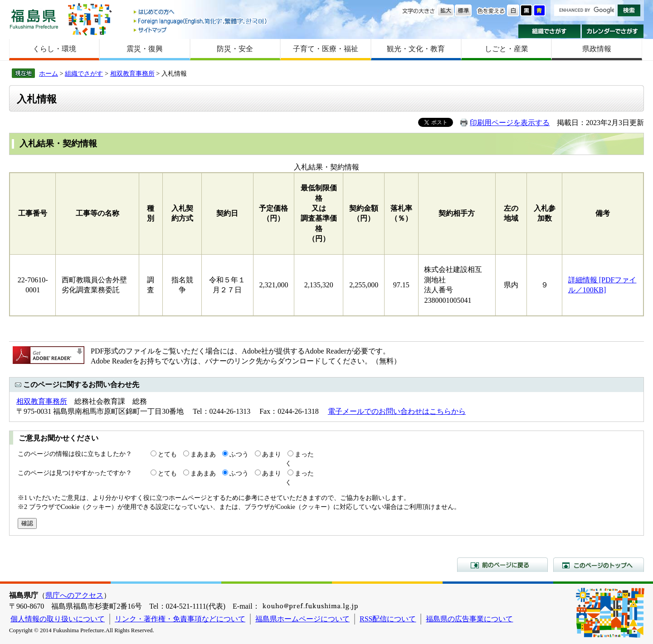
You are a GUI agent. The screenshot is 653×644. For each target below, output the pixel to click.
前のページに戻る (502, 565)
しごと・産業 (507, 49)
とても (167, 454)
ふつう (239, 454)
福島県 (34, 19)
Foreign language (201, 21)
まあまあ (203, 454)
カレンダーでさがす (613, 31)
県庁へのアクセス (74, 595)
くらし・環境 (54, 49)
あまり (272, 454)
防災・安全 (235, 49)
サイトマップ (201, 30)
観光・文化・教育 (416, 49)
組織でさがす (549, 31)
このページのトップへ (599, 565)
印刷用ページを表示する (510, 123)
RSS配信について (388, 619)
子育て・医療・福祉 (326, 49)
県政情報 (597, 49)
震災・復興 (145, 49)
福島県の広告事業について (469, 619)
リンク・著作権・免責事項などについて (180, 619)
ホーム (49, 73)
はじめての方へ (201, 12)
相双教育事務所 (132, 73)
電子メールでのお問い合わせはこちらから (397, 411)
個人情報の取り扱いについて (58, 619)
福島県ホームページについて (302, 619)
